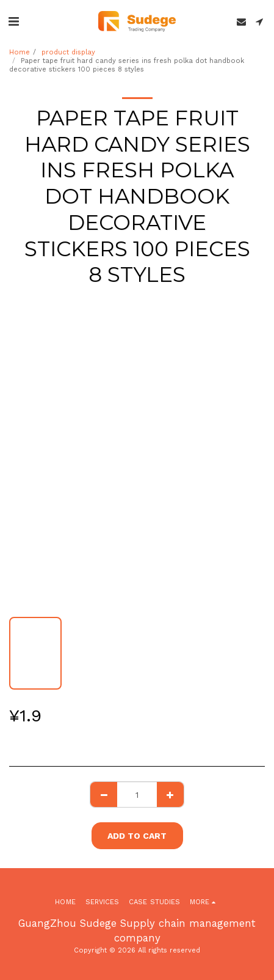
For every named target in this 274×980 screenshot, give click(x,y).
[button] (13, 21)
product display (68, 52)
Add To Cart (137, 836)
